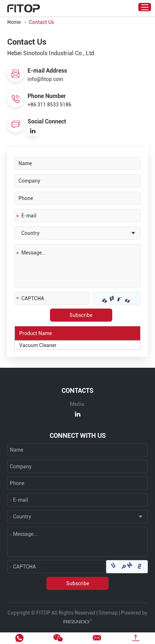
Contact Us (41, 22)
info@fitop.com (45, 79)
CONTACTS (77, 390)
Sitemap (108, 613)
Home (14, 22)
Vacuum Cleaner (38, 345)
